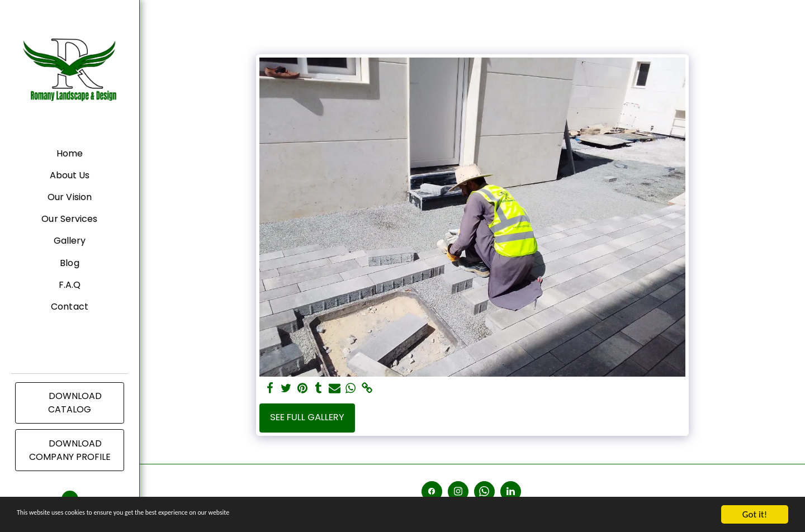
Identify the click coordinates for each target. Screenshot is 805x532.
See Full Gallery (307, 417)
